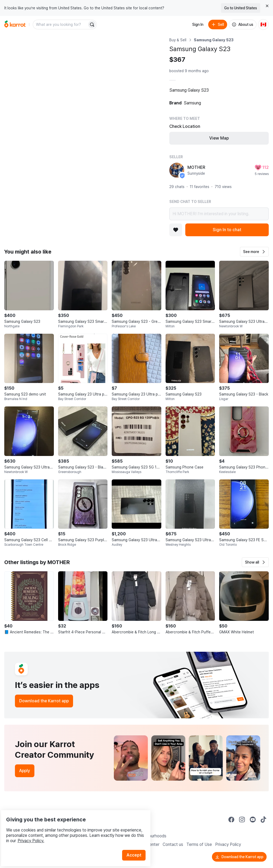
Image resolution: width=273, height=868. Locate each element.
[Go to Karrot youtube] (253, 820)
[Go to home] (15, 25)
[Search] (92, 25)
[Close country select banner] (267, 6)
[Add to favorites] (176, 230)
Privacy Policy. (71, 827)
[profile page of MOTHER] (177, 170)
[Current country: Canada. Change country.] (263, 25)
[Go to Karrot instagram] (242, 820)
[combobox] (61, 25)
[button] (254, 252)
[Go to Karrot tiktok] (263, 820)
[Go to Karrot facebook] (231, 820)
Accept (138, 841)
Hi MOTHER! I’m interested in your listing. (219, 214)
